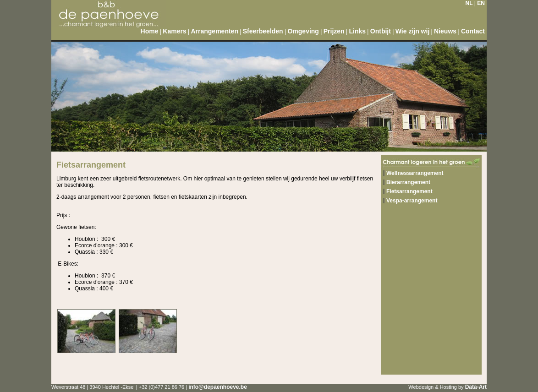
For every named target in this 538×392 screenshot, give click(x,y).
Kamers (174, 31)
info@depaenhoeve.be (218, 387)
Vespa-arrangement (412, 201)
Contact (473, 31)
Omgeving (303, 31)
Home (150, 31)
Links (357, 31)
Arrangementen (214, 31)
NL (469, 3)
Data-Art (476, 387)
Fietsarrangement (409, 191)
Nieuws (445, 31)
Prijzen (334, 31)
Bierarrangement (408, 182)
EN (481, 3)
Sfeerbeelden (263, 31)
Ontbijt (381, 31)
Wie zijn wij (413, 31)
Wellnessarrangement (415, 173)
